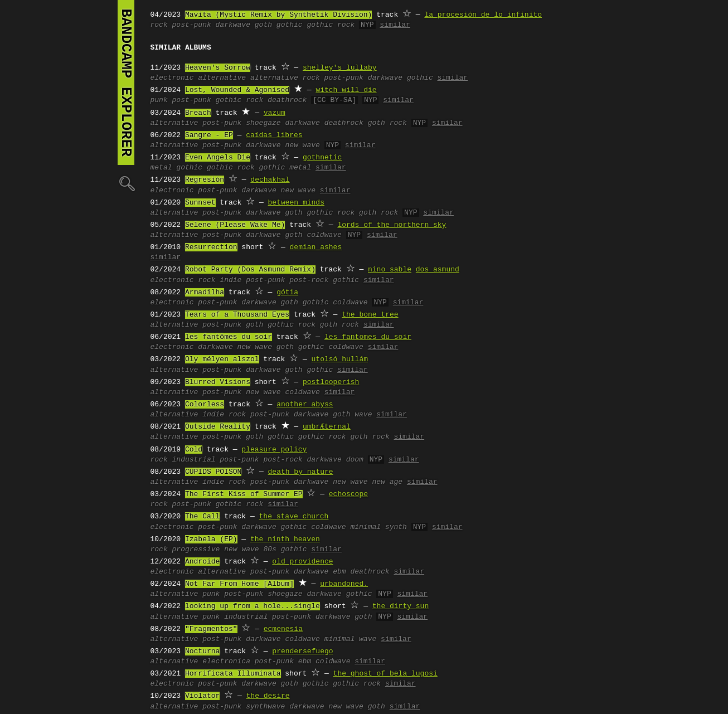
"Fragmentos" (211, 629)
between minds (296, 203)
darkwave (233, 25)
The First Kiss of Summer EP (244, 494)
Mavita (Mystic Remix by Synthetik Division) (278, 15)
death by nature (301, 472)
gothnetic (322, 158)
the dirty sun (401, 606)
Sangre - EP (209, 135)
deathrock (287, 100)
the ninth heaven (285, 540)
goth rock (387, 123)
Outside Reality (218, 427)
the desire (268, 696)
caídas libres (274, 135)
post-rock (309, 280)
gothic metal (285, 168)
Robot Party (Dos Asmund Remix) (250, 270)
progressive (196, 550)
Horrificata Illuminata (233, 674)
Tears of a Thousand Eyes (237, 315)
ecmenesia (283, 629)
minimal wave (351, 639)
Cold (194, 450)
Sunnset (200, 203)
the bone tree (370, 315)
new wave (302, 145)
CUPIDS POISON (213, 472)
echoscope (348, 494)
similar (395, 25)
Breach (198, 113)
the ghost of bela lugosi (385, 674)
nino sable (390, 270)
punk (159, 100)
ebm (339, 572)
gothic (290, 25)
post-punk (192, 25)
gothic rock (331, 25)
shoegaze (263, 123)
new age (387, 482)
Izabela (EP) (211, 540)
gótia (287, 293)
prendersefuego (302, 652)
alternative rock (285, 78)
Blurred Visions (218, 382)
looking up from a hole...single (253, 606)
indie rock (224, 415)
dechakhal (270, 180)
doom (355, 460)
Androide (202, 562)
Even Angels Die (218, 158)
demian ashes (316, 247)
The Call (202, 517)
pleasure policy (274, 450)
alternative (222, 78)
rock (159, 25)
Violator (202, 696)
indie (230, 280)
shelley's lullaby (340, 68)
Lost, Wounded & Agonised (237, 90)
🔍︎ (126, 183)
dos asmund (438, 270)
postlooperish (331, 382)
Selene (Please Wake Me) (235, 225)
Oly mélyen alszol (222, 360)
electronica (226, 662)
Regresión (205, 180)
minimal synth (378, 527)
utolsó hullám (340, 360)
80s (270, 550)
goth (263, 25)
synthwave (265, 707)
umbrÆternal (327, 427)
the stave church (294, 517)
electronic (172, 78)
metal (161, 168)
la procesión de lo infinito (483, 15)
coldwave (324, 235)
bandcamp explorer (126, 82)
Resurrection (211, 247)
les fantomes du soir (368, 337)
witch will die (346, 90)
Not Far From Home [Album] (239, 584)
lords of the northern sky (392, 225)
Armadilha (205, 293)
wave (363, 415)
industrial (194, 460)
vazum (275, 113)
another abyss (305, 405)
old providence (302, 562)
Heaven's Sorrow (218, 68)
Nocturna (202, 652)
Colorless (205, 405)
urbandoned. (344, 584)
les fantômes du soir (229, 337)
